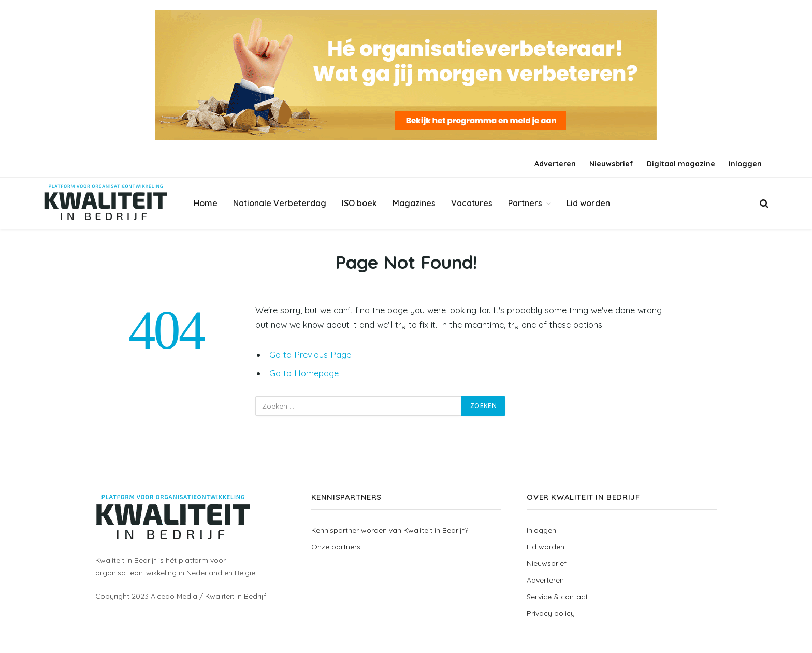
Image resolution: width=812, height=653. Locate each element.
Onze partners (336, 547)
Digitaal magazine (681, 164)
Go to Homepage (304, 373)
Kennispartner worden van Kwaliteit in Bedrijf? (390, 530)
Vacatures (472, 203)
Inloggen (745, 164)
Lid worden (588, 203)
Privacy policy (551, 613)
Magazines (414, 203)
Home (206, 203)
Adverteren (555, 164)
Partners (525, 203)
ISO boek (359, 203)
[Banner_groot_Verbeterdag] (406, 75)
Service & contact (557, 597)
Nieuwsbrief (611, 164)
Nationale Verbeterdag (280, 203)
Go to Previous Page (310, 354)
